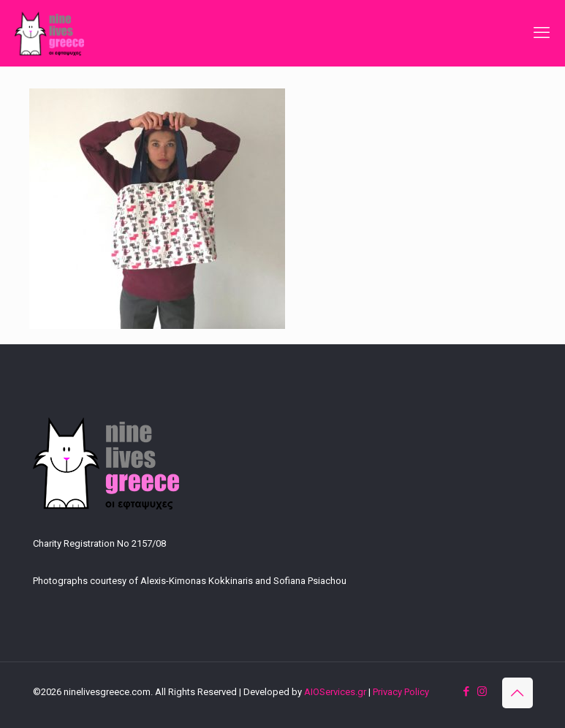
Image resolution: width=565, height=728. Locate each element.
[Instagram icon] (482, 691)
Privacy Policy (401, 692)
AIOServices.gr (335, 692)
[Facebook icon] (467, 691)
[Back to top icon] (517, 693)
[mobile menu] (542, 33)
